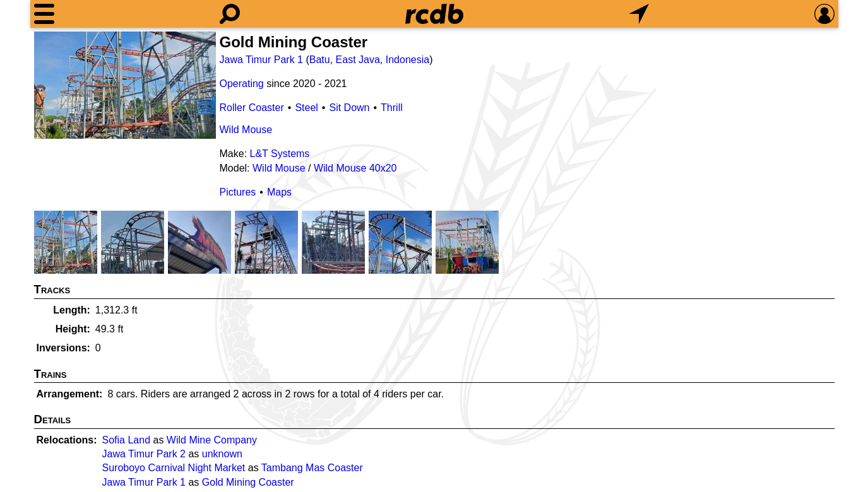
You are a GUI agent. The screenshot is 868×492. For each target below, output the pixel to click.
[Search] (230, 14)
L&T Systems (280, 154)
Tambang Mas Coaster (312, 468)
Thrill (392, 108)
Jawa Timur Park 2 (144, 454)
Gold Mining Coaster (248, 482)
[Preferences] (824, 14)
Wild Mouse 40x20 (355, 168)
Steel (306, 108)
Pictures (238, 192)
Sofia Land (127, 440)
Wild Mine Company (212, 440)
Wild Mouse (246, 130)
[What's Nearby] (639, 14)
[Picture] (125, 85)
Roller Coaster (252, 108)
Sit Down (349, 108)
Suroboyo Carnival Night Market (174, 468)
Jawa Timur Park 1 (261, 60)
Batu (320, 60)
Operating (242, 84)
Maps (279, 192)
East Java (358, 60)
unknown (222, 454)
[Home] (434, 14)
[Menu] (44, 14)
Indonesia (407, 60)
